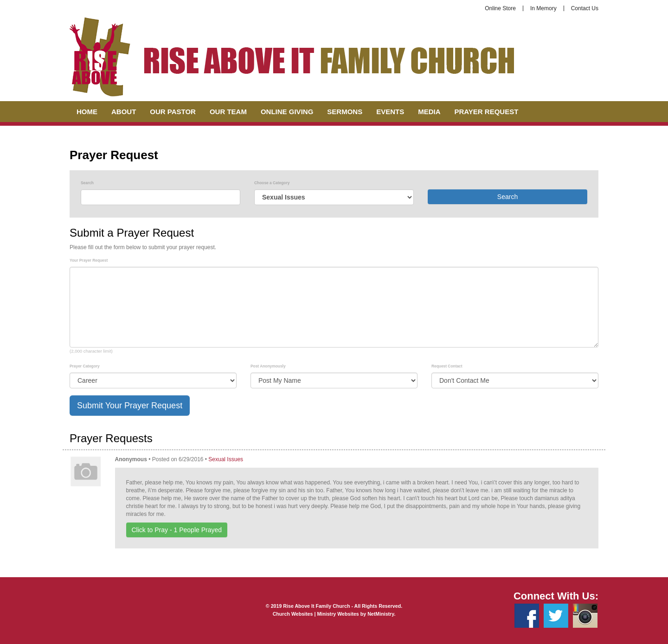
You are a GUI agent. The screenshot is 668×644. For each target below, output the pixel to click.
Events (390, 112)
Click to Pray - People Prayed (177, 530)
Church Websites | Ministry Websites (317, 614)
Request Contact (447, 366)
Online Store (500, 8)
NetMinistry (381, 614)
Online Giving (287, 112)
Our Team (228, 112)
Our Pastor (173, 112)
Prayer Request (487, 112)
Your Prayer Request (89, 260)
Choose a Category (272, 183)
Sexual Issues (226, 459)
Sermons (345, 112)
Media (429, 112)
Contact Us (585, 8)
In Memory (543, 8)
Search (87, 183)
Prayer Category (85, 366)
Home (87, 112)
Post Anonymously (268, 366)
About (124, 112)
